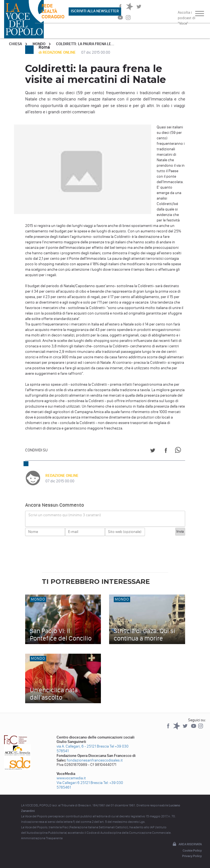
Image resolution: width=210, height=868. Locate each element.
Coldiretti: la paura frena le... (85, 44)
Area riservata (187, 844)
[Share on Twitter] (153, 451)
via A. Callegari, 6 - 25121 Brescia (83, 746)
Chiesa (15, 44)
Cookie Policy (192, 850)
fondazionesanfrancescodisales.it (95, 760)
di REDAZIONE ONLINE (58, 52)
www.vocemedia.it (71, 778)
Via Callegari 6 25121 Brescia (80, 783)
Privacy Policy (192, 856)
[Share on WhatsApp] (179, 451)
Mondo (39, 44)
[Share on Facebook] (166, 451)
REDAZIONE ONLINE (62, 476)
